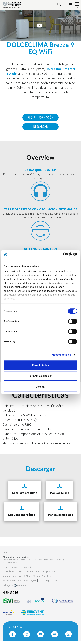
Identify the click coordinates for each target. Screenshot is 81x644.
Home (5, 567)
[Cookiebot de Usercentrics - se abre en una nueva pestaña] (63, 255)
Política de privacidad (48, 581)
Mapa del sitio (27, 567)
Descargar (40, 127)
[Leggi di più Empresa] (14, 567)
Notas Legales (30, 581)
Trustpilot (7, 553)
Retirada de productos (12, 581)
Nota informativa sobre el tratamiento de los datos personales (29, 572)
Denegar (40, 387)
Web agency (8, 585)
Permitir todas (41, 365)
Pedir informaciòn (40, 118)
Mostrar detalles (61, 355)
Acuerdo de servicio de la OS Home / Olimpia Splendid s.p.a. (29, 576)
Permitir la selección (40, 376)
